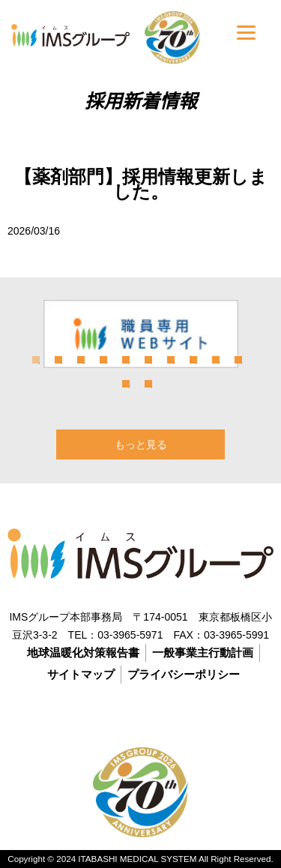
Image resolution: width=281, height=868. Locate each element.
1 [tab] (36, 360)
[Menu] (246, 32)
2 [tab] (58, 360)
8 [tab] (193, 360)
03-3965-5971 (130, 635)
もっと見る (141, 444)
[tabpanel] (141, 334)
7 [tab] (171, 360)
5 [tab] (126, 360)
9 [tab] (216, 360)
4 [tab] (103, 360)
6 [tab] (148, 360)
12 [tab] (148, 384)
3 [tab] (81, 360)
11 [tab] (126, 384)
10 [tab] (238, 360)
